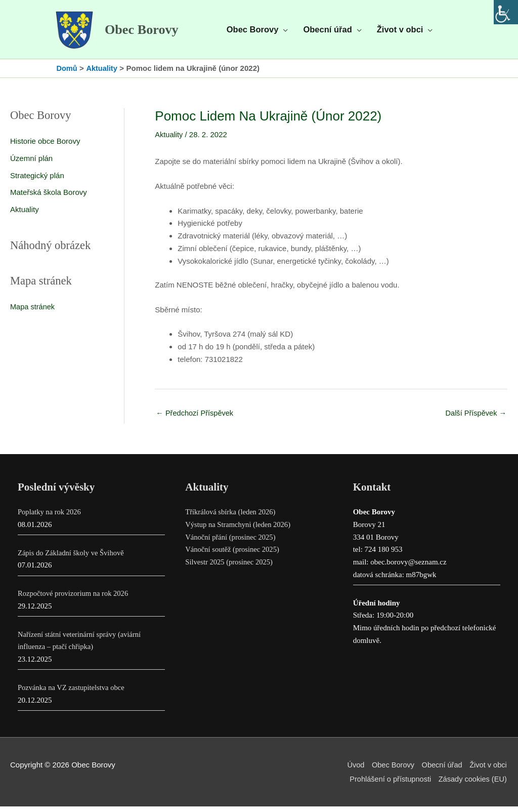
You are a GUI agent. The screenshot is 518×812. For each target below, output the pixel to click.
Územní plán (31, 163)
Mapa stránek (33, 312)
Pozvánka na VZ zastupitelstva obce (73, 693)
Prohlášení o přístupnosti (388, 784)
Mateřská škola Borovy (49, 197)
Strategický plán (37, 180)
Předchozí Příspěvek (196, 418)
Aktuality (25, 214)
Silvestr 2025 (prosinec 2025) (230, 567)
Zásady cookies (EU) (473, 784)
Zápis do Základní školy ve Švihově (72, 558)
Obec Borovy (148, 32)
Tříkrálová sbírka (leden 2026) (232, 517)
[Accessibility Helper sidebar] (506, 12)
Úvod (352, 770)
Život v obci (489, 770)
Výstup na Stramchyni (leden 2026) (239, 530)
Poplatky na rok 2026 (50, 517)
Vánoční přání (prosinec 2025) (232, 542)
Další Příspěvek (475, 418)
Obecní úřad (441, 770)
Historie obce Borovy (45, 146)
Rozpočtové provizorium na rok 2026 (75, 599)
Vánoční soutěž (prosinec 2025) (233, 555)
